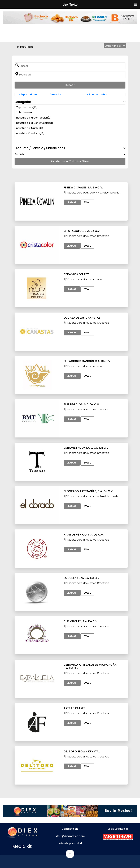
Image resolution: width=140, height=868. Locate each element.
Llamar (72, 202)
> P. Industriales (97, 94)
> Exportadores (28, 94)
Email (87, 202)
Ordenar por (113, 46)
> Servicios (55, 94)
